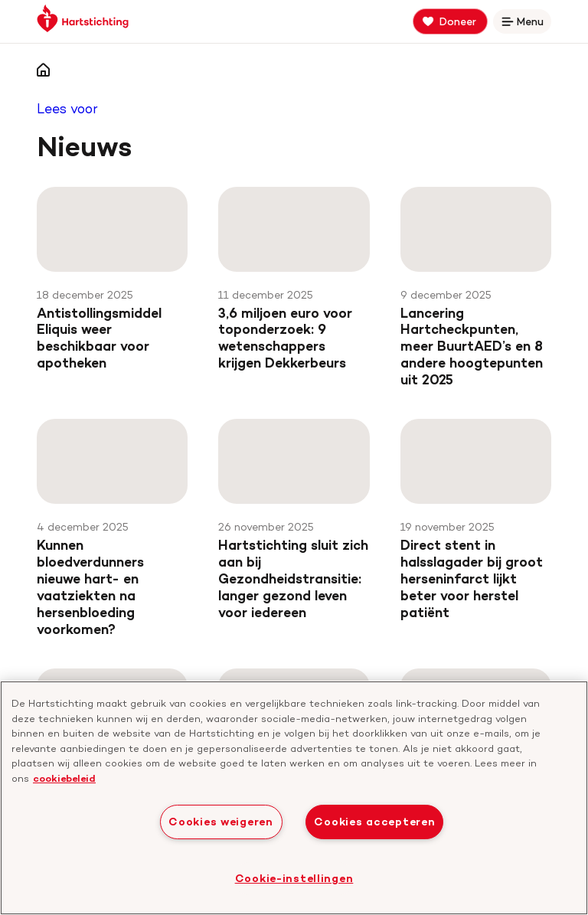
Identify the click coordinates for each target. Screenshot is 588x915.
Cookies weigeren (221, 822)
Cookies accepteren (374, 822)
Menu (525, 24)
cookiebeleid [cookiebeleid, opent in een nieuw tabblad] (64, 778)
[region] (294, 798)
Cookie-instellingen (294, 878)
